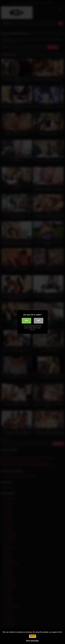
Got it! (32, 636)
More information (32, 641)
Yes (26, 321)
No (39, 321)
